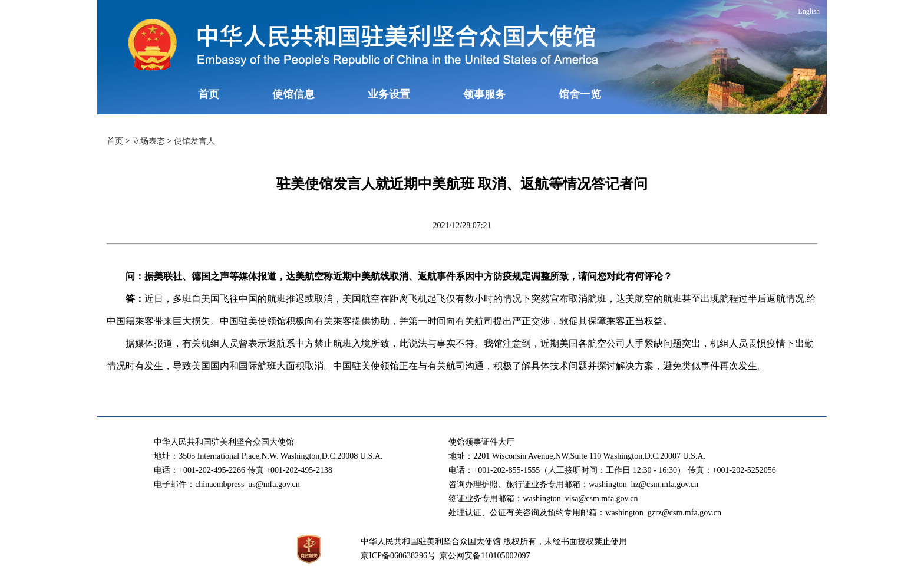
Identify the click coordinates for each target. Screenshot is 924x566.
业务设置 (389, 94)
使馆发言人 (194, 141)
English (809, 11)
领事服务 (484, 94)
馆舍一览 (580, 94)
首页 (209, 94)
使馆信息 (293, 94)
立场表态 (148, 141)
